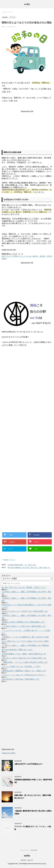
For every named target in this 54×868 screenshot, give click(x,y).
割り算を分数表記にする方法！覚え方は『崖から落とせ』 (29, 568)
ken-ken (6, 560)
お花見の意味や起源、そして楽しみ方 (22, 565)
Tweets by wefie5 (8, 753)
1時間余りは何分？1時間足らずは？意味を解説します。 (24, 622)
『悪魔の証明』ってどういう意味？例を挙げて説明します (25, 662)
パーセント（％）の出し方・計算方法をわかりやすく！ (24, 675)
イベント (13, 560)
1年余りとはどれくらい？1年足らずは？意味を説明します (25, 611)
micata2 (44, 864)
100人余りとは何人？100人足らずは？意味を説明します (24, 658)
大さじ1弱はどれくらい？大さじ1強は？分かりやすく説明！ (26, 641)
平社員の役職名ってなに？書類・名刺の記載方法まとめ (24, 654)
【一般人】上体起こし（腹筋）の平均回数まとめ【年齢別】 (26, 645)
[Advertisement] (27, 128)
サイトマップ (24, 850)
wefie (27, 4)
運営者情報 (34, 850)
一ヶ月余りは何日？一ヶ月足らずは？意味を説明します (24, 626)
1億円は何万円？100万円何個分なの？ (29, 764)
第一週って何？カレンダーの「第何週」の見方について (24, 587)
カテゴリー (6, 576)
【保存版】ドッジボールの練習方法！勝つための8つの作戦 (25, 637)
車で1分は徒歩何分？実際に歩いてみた (17, 650)
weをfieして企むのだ (27, 860)
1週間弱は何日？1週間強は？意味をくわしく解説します (24, 671)
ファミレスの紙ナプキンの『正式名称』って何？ (21, 667)
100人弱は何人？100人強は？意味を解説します (21, 679)
